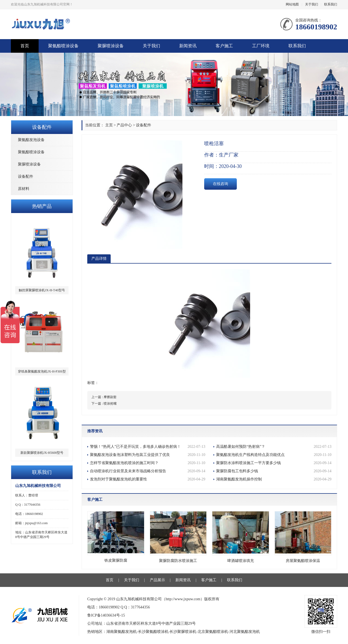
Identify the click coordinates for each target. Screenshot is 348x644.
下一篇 (104, 404)
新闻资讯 (188, 46)
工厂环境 (261, 46)
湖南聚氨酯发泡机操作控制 (274, 479)
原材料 (24, 189)
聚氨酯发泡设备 (31, 140)
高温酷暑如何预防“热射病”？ (274, 447)
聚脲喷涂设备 (111, 46)
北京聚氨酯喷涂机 (213, 632)
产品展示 (157, 580)
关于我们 (312, 4)
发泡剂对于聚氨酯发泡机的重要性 (148, 479)
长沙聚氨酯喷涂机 (153, 632)
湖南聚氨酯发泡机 (122, 632)
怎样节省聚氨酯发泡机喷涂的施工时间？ (148, 463)
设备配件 (26, 176)
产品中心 (124, 125)
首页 (25, 46)
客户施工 (224, 46)
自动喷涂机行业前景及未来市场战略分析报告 (148, 471)
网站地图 (292, 4)
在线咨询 (220, 184)
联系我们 (331, 4)
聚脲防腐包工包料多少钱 (274, 471)
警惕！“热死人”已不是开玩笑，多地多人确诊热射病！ (148, 447)
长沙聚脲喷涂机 (183, 632)
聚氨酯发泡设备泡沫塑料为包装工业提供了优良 (148, 455)
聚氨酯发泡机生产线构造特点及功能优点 (274, 455)
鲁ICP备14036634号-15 (106, 615)
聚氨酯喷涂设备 (63, 46)
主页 (109, 125)
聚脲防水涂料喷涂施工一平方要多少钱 (274, 463)
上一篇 (104, 397)
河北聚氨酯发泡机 (245, 632)
